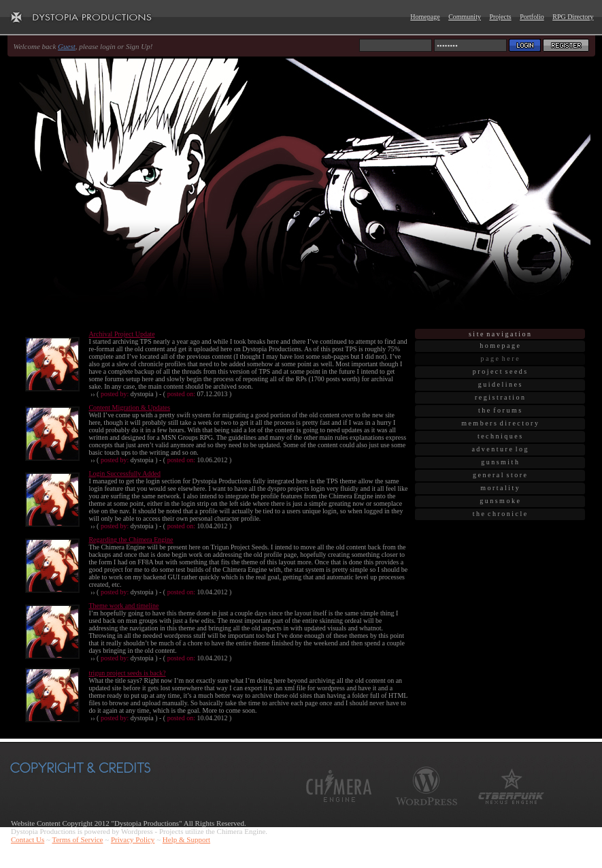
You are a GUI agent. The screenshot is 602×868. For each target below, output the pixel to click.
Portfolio (532, 17)
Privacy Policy (133, 839)
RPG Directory (573, 17)
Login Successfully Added (124, 473)
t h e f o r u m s (500, 410)
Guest (67, 46)
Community (465, 17)
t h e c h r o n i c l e (500, 514)
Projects (500, 17)
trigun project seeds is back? (127, 673)
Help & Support (186, 839)
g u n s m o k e (500, 501)
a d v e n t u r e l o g (499, 449)
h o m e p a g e (500, 345)
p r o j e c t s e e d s (500, 371)
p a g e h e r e (499, 358)
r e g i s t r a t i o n (500, 397)
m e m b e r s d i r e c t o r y (500, 423)
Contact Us (28, 839)
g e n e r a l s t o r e (500, 475)
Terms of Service (77, 839)
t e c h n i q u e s (500, 436)
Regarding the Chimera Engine (131, 540)
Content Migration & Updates (129, 407)
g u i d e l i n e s (500, 384)
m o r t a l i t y (500, 488)
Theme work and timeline (123, 606)
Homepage (425, 17)
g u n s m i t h (500, 462)
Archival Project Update (121, 334)
